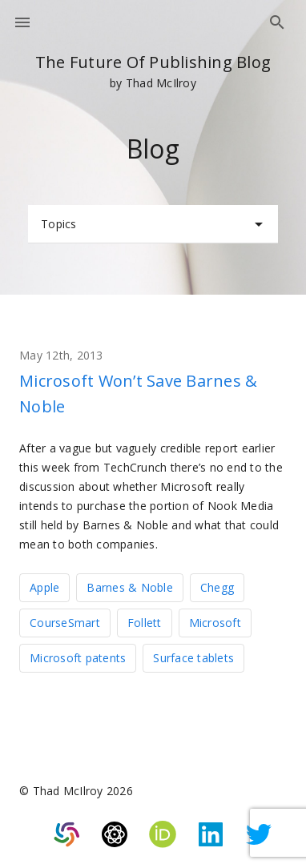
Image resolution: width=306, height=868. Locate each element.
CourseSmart (65, 623)
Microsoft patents (78, 658)
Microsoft (215, 623)
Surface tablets (193, 658)
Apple (44, 587)
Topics (155, 224)
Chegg (217, 587)
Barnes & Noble (130, 587)
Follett (145, 623)
